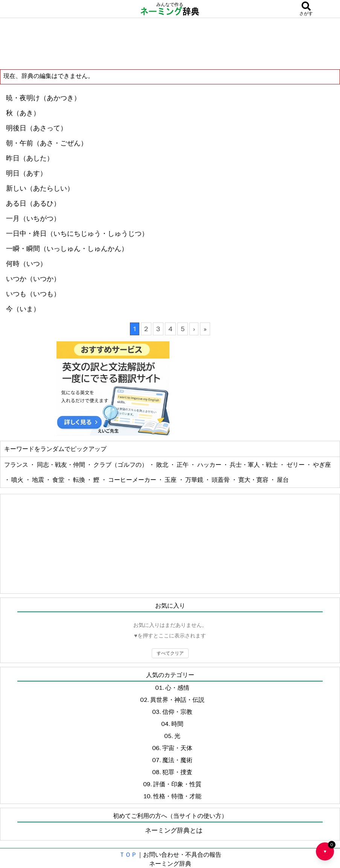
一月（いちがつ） (33, 219)
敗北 (163, 465)
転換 (80, 480)
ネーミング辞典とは (174, 830)
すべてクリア (170, 653)
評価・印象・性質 (177, 784)
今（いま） (23, 309)
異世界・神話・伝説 (177, 700)
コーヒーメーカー (133, 480)
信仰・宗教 (177, 712)
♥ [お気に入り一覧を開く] (329, 848)
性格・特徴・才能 (177, 796)
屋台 (283, 480)
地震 (39, 480)
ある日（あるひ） (33, 203)
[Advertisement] (170, 43)
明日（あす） (26, 173)
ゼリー (296, 465)
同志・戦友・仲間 (62, 465)
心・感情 (177, 688)
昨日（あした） (30, 158)
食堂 (59, 480)
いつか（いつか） (33, 279)
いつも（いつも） (33, 294)
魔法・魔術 (177, 760)
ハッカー (210, 465)
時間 (177, 724)
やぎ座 (322, 465)
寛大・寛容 (254, 480)
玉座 (171, 480)
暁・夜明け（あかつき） (43, 98)
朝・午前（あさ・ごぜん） (47, 143)
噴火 (18, 480)
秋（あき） (23, 113)
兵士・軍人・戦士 (254, 465)
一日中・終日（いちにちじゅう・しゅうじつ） (77, 234)
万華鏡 (195, 480)
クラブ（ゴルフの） (121, 465)
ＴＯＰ (128, 854)
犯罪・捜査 (177, 772)
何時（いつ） (26, 264)
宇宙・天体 (177, 748)
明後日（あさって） (37, 128)
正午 (183, 465)
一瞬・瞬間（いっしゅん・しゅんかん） (67, 249)
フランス (17, 465)
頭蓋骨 (221, 480)
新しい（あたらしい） (40, 188)
